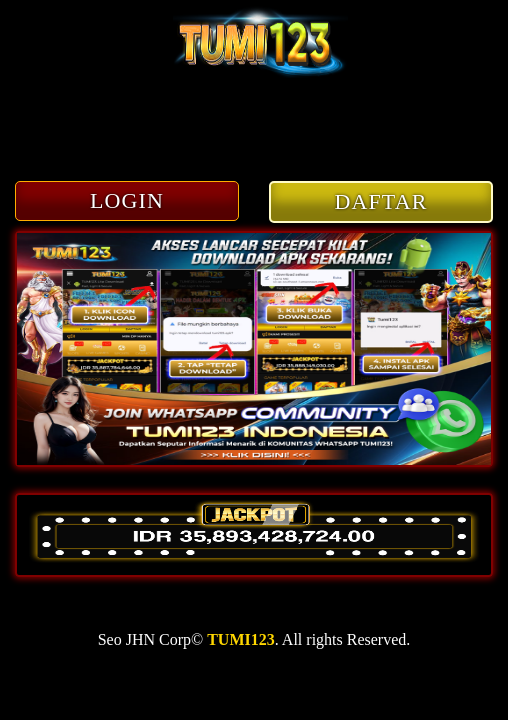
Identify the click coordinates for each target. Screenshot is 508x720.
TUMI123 (241, 639)
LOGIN (127, 200)
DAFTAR (381, 201)
